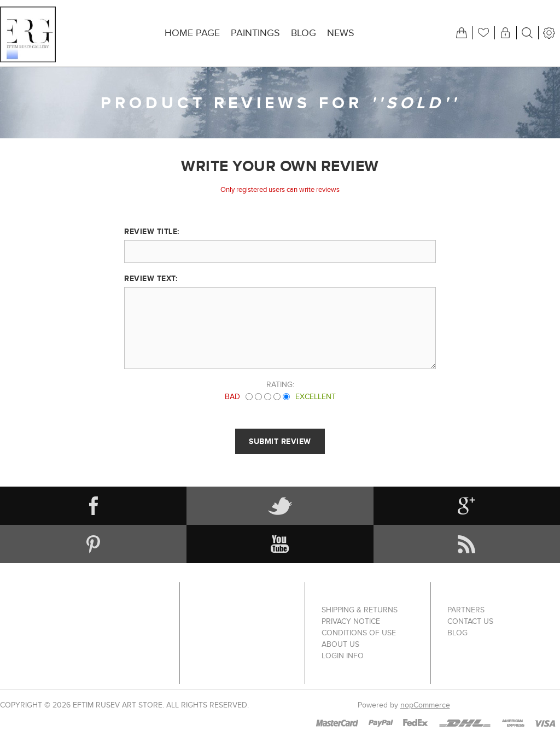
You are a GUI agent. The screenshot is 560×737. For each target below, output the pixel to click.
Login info (343, 656)
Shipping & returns (360, 610)
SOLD (415, 103)
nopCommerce (425, 705)
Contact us (470, 621)
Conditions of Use (359, 633)
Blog (304, 33)
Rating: (280, 385)
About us (340, 644)
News (341, 33)
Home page (192, 33)
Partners (466, 610)
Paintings (255, 33)
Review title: (152, 231)
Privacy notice (351, 621)
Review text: (151, 278)
